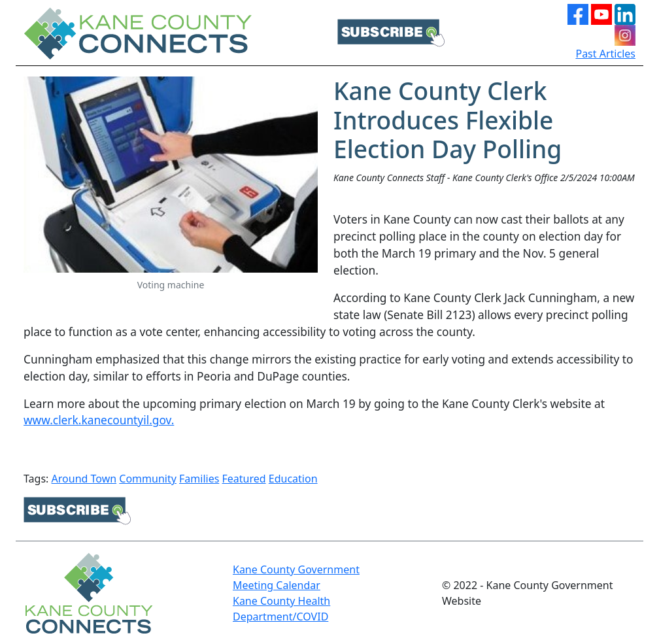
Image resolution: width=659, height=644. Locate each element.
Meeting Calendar (277, 585)
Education (293, 479)
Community (148, 479)
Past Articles (605, 54)
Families (199, 479)
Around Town (84, 479)
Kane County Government (296, 569)
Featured (244, 479)
